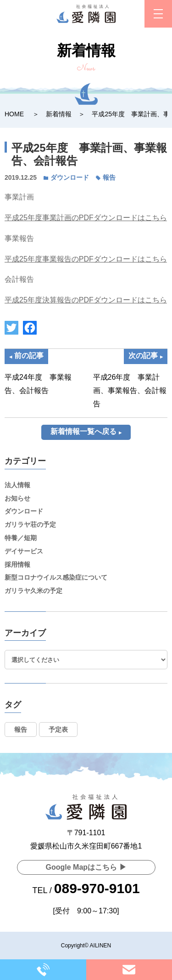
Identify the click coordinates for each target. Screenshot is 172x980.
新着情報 (59, 114)
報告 (109, 177)
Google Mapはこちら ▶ (86, 867)
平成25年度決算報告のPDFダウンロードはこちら (86, 300)
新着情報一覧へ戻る (83, 431)
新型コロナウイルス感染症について (56, 577)
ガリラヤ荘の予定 (30, 524)
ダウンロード (70, 177)
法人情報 (17, 485)
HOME (14, 114)
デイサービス (24, 551)
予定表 (58, 729)
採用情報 (17, 564)
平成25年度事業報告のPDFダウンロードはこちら (86, 259)
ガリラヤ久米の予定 (33, 591)
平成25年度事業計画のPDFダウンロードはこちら (86, 218)
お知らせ (17, 498)
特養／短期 (21, 538)
